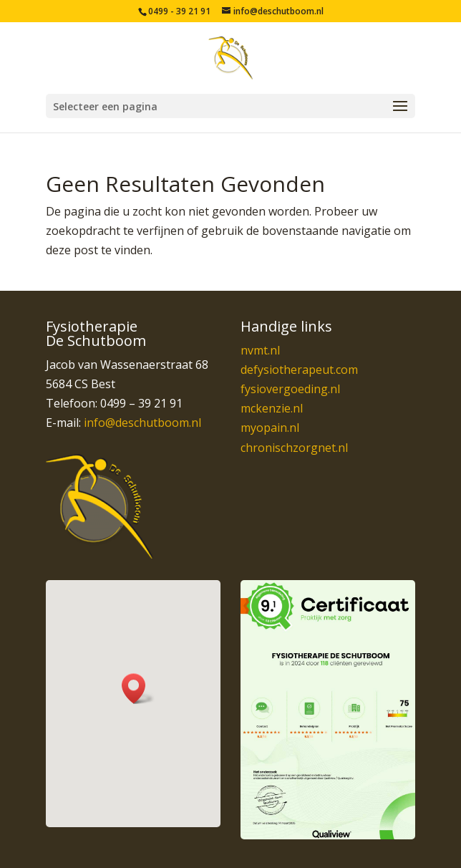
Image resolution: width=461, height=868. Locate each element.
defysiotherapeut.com (299, 370)
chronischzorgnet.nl (294, 448)
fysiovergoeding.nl (290, 389)
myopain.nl (270, 428)
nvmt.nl (260, 350)
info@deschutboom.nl (142, 423)
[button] (138, 689)
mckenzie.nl (272, 408)
